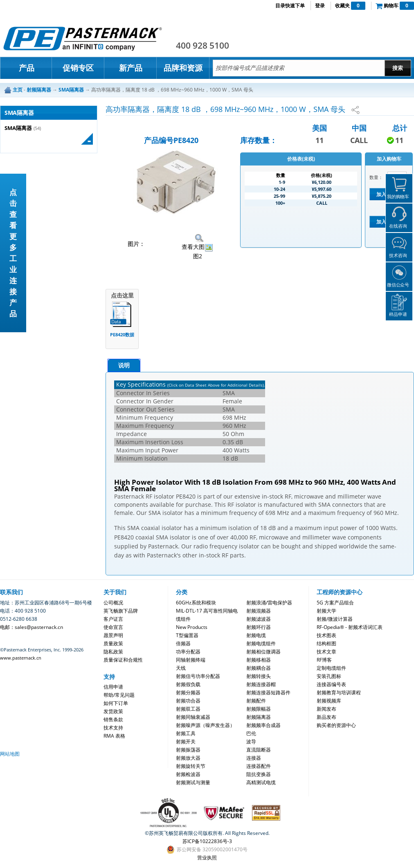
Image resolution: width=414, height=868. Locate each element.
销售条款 (113, 719)
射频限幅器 (259, 709)
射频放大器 (188, 758)
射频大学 (326, 611)
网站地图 (10, 754)
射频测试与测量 (193, 782)
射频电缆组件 (261, 643)
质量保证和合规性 (123, 660)
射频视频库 (329, 701)
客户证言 (113, 619)
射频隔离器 (259, 717)
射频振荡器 (188, 750)
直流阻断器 (259, 750)
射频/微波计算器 (335, 619)
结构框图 (326, 643)
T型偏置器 (187, 635)
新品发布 (326, 717)
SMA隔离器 (18, 128)
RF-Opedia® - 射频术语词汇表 (350, 627)
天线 (181, 668)
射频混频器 (259, 611)
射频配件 (256, 701)
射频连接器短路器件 (268, 692)
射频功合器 (188, 701)
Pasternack (83, 38)
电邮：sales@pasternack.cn (32, 627)
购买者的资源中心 (336, 725)
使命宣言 (113, 627)
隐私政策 (113, 652)
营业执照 (207, 858)
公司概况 (113, 603)
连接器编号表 (331, 684)
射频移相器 (259, 660)
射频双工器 (188, 709)
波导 (251, 742)
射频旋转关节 (191, 766)
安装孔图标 (329, 676)
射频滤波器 (259, 619)
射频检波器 (188, 774)
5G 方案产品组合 (335, 603)
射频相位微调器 (263, 652)
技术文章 (326, 652)
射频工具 (186, 733)
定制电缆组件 (331, 668)
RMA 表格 (114, 736)
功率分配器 (188, 652)
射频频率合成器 (263, 725)
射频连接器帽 (261, 684)
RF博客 (324, 660)
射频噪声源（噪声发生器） (205, 725)
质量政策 (113, 643)
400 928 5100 (202, 45)
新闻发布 (326, 709)
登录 (320, 6)
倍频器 (183, 643)
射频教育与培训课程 (339, 692)
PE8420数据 (122, 334)
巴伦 (251, 733)
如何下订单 (116, 703)
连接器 (254, 758)
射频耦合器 (259, 668)
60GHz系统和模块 (196, 603)
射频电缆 (256, 635)
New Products (192, 627)
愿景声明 (113, 635)
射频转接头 (259, 676)
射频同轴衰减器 (193, 717)
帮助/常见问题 (119, 695)
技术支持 (113, 728)
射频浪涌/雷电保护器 (269, 603)
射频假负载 (188, 684)
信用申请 (113, 687)
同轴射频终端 (191, 660)
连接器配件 (259, 766)
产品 (27, 68)
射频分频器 (188, 692)
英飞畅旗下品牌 (121, 611)
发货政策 (113, 711)
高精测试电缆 (261, 782)
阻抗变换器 (259, 774)
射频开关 (186, 742)
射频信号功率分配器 (198, 676)
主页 (18, 90)
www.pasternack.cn (21, 658)
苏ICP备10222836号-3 (207, 841)
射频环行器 (259, 627)
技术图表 (326, 635)
